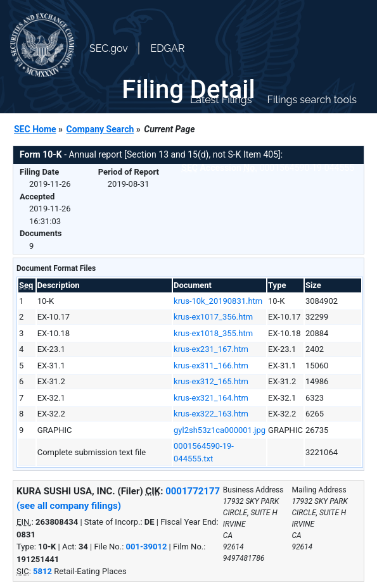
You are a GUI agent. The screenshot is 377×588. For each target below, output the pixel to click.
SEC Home (35, 129)
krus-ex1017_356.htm (213, 317)
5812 (42, 571)
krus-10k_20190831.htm (218, 301)
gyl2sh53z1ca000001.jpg (220, 430)
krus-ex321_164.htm (211, 398)
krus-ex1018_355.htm (213, 333)
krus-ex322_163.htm (211, 414)
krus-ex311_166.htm (211, 366)
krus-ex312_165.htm (211, 381)
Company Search (100, 129)
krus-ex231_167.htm (211, 349)
